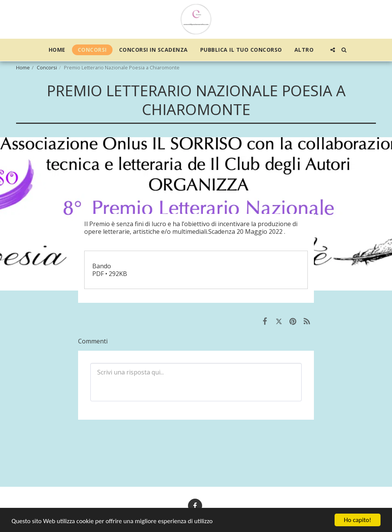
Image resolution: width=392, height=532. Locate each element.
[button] (333, 50)
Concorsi (47, 67)
